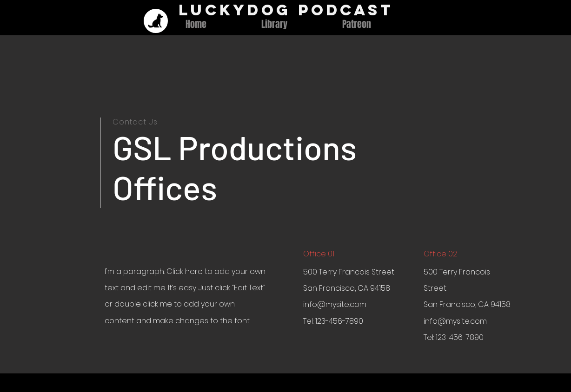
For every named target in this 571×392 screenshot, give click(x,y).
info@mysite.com (335, 304)
